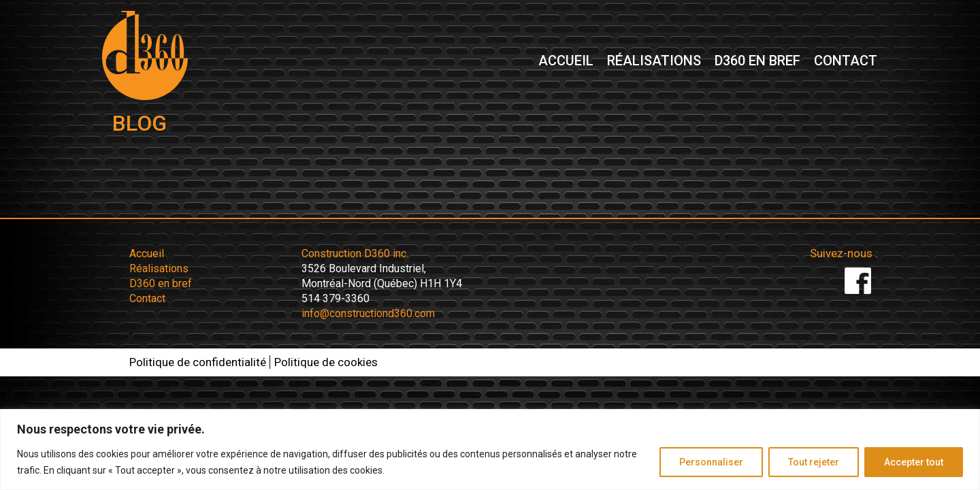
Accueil (566, 61)
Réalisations (654, 61)
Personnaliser (711, 462)
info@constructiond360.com (368, 313)
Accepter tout (914, 462)
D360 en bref (757, 61)
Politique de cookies (326, 362)
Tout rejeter (814, 462)
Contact (846, 61)
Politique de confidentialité (198, 362)
